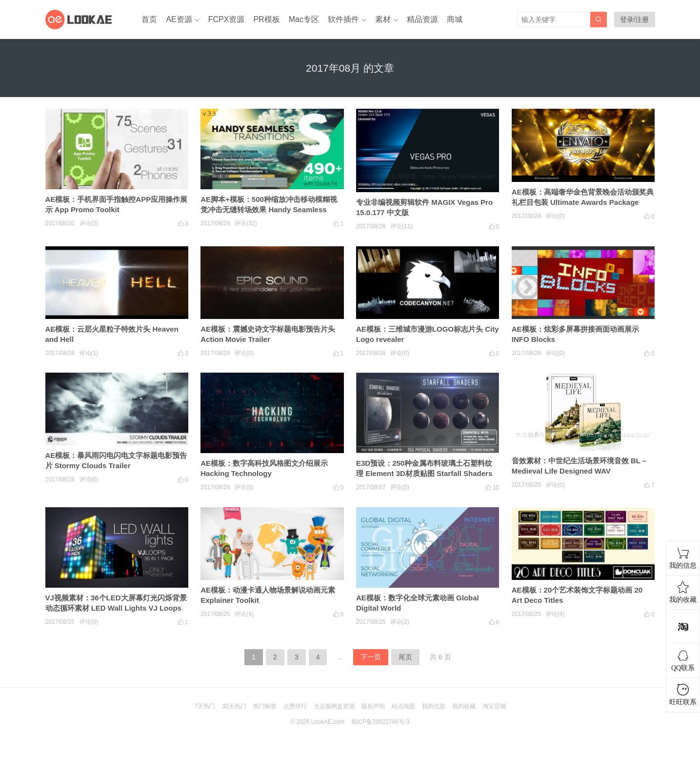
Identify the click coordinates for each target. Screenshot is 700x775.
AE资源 (179, 19)
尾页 (405, 657)
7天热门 (205, 706)
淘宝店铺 (494, 706)
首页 (149, 19)
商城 (455, 19)
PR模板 (266, 19)
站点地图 (403, 706)
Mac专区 (304, 19)
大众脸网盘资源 (334, 706)
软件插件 (343, 19)
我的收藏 (464, 706)
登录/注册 (635, 20)
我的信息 (434, 706)
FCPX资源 (227, 19)
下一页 (371, 657)
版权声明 (373, 706)
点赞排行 (295, 706)
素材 (383, 19)
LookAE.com (328, 722)
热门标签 (265, 706)
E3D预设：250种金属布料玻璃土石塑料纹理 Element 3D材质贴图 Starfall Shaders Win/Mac (424, 473)
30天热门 (234, 706)
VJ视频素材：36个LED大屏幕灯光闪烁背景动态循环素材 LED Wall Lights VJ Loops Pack (116, 608)
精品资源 (422, 19)
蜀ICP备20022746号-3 (380, 722)
